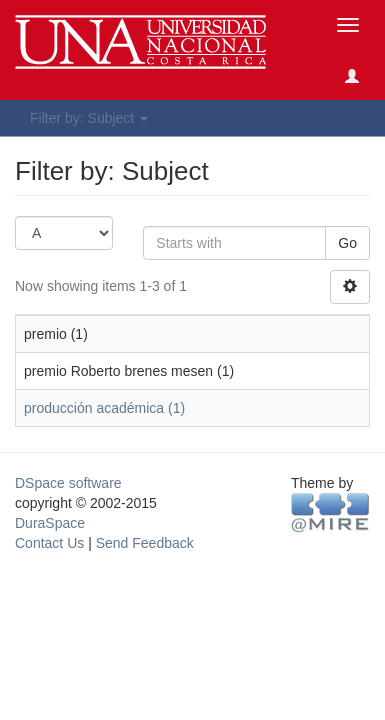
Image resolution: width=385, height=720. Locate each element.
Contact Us (49, 543)
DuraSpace (50, 523)
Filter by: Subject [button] (89, 118)
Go (347, 243)
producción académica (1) (104, 408)
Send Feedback (145, 543)
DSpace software (68, 483)
